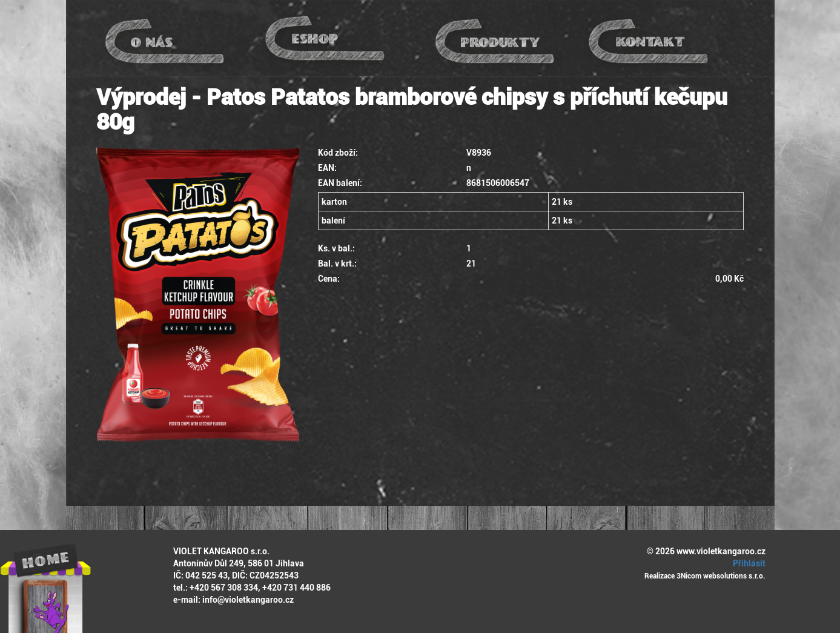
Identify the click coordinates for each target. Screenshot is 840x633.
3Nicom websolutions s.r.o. (721, 576)
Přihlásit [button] (747, 563)
